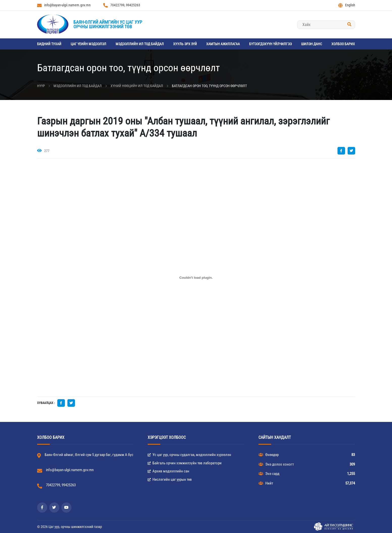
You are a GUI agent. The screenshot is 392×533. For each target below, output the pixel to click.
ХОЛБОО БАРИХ (343, 44)
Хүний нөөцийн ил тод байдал (137, 86)
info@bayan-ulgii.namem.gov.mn (64, 5)
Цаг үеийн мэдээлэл (88, 44)
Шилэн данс (312, 44)
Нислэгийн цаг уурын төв (170, 479)
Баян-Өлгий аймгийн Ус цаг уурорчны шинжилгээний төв (108, 24)
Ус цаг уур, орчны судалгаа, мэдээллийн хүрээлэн (189, 455)
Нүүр (41, 86)
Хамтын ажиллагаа (223, 44)
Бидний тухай (49, 44)
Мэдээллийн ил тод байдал (140, 44)
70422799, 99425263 (122, 5)
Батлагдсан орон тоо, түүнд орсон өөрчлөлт (209, 86)
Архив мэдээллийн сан (168, 471)
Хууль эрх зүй (185, 44)
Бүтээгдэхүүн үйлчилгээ (270, 44)
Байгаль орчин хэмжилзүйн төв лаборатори (185, 463)
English (347, 5)
